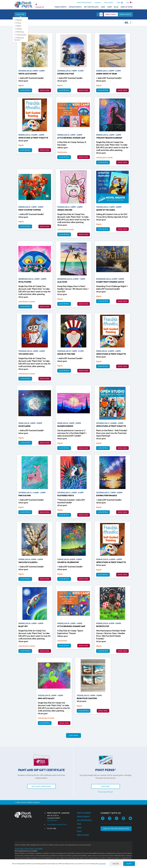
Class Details (25, 90)
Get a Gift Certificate (41, 786)
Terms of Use (19, 849)
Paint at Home (127, 7)
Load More (73, 735)
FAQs (103, 7)
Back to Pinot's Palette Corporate (28, 802)
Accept (129, 864)
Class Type (20, 14)
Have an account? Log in (106, 792)
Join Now (105, 786)
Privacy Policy (29, 849)
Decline (116, 864)
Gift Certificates (91, 7)
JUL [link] (128, 23)
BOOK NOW (45, 90)
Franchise (98, 2)
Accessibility (39, 849)
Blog (116, 7)
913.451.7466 (52, 828)
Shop (110, 7)
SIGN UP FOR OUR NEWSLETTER (116, 829)
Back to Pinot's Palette (85, 2)
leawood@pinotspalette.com (57, 824)
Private (125, 14)
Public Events (61, 7)
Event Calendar (84, 813)
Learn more (102, 864)
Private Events (75, 7)
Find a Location (108, 2)
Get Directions (52, 820)
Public (111, 14)
